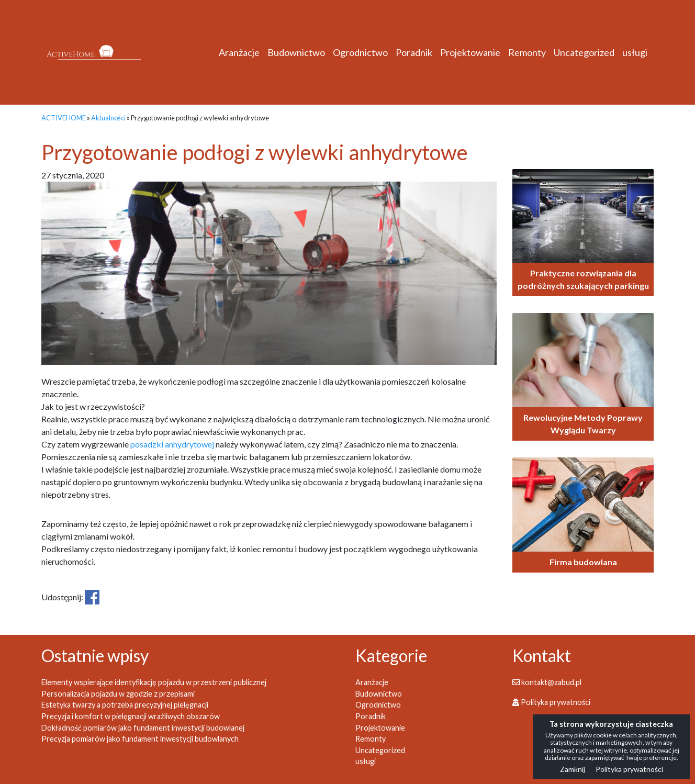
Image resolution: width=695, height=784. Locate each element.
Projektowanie (470, 52)
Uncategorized (584, 52)
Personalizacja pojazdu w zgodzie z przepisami (118, 694)
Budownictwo (296, 52)
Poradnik (414, 52)
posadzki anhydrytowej (172, 444)
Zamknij (573, 769)
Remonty (527, 52)
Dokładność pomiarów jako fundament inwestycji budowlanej (143, 728)
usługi (635, 52)
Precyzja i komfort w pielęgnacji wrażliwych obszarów (131, 716)
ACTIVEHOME (64, 118)
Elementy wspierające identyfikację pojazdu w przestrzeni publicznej (154, 682)
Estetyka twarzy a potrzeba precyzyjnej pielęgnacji (125, 705)
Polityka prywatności (551, 702)
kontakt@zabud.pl (547, 682)
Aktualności (108, 118)
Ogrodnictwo (360, 52)
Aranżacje (239, 52)
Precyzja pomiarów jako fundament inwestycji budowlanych (140, 739)
